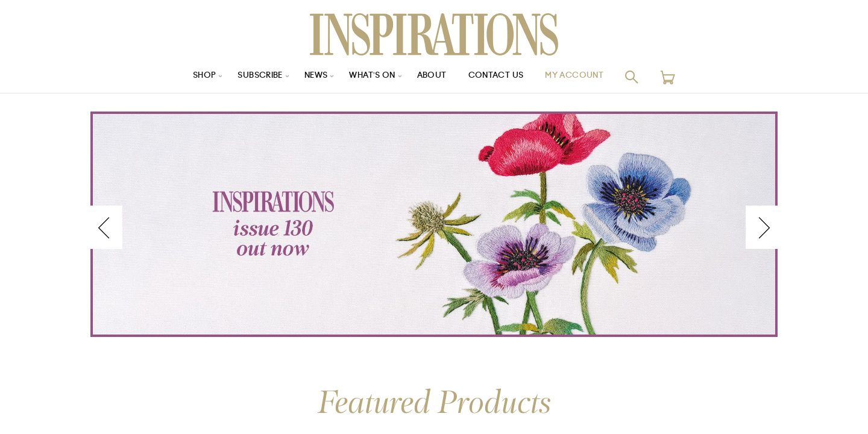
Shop (193, 77)
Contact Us (501, 77)
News (313, 77)
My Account (584, 77)
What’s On (372, 77)
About (434, 77)
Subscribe (253, 77)
